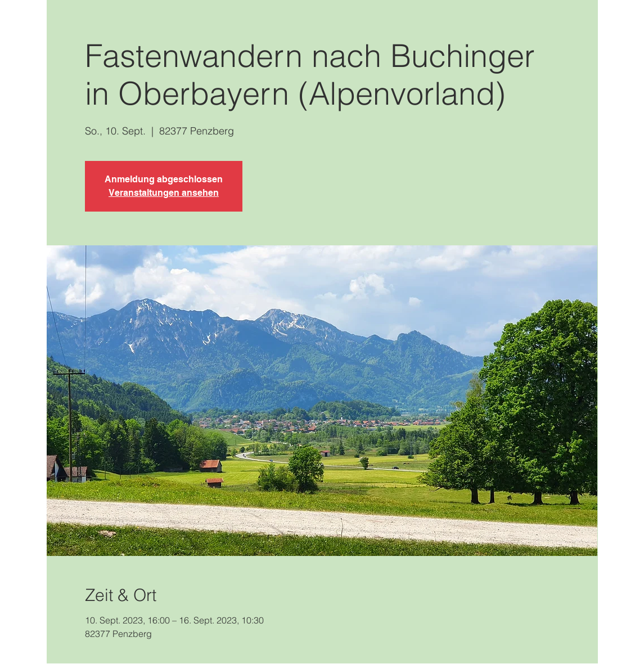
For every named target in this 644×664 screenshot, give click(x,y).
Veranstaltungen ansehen (164, 193)
